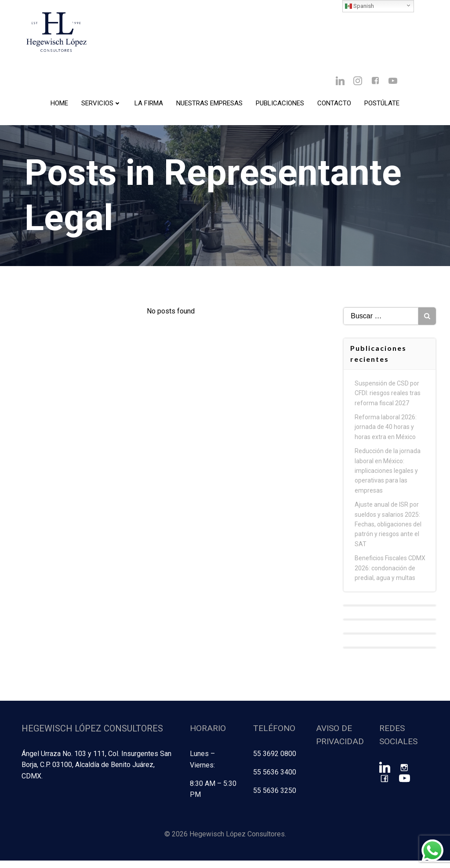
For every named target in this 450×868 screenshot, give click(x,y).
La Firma (149, 106)
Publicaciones (280, 106)
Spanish (359, 6)
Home (59, 106)
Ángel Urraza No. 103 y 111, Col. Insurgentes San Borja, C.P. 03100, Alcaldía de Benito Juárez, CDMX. (96, 774)
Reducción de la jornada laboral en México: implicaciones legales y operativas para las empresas (388, 481)
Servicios (101, 106)
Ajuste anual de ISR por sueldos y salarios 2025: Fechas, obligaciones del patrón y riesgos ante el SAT (389, 535)
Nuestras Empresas (209, 106)
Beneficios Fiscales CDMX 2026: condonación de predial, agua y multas (391, 578)
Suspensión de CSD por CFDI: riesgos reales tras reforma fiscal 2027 (388, 404)
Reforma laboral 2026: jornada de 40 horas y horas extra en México (386, 438)
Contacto (334, 106)
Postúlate (382, 106)
